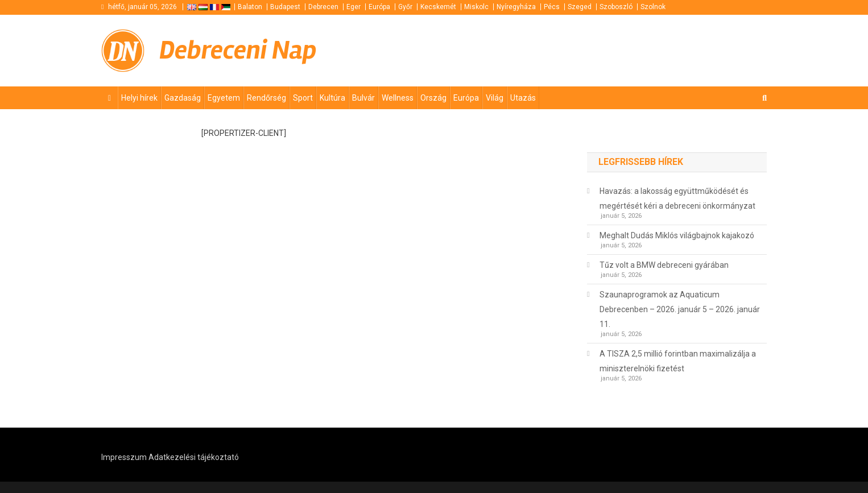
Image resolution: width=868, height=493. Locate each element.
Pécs (552, 7)
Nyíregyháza (516, 7)
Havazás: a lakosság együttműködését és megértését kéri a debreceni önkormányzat (677, 198)
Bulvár (363, 98)
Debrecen (323, 7)
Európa (379, 7)
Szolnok (653, 7)
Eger (354, 7)
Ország (433, 98)
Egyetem (224, 98)
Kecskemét (438, 7)
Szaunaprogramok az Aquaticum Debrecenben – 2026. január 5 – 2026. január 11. (680, 309)
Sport (303, 98)
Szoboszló (616, 7)
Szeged (580, 7)
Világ (495, 98)
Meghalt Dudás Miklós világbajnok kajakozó (677, 235)
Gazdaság (183, 98)
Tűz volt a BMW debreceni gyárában (664, 265)
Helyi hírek (139, 98)
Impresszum (124, 457)
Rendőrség (266, 98)
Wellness (398, 98)
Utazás (523, 98)
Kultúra (332, 98)
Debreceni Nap (238, 50)
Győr (405, 7)
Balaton (250, 7)
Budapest (285, 7)
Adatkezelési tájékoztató (194, 457)
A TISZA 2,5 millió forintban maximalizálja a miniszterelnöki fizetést (678, 361)
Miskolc (476, 7)
